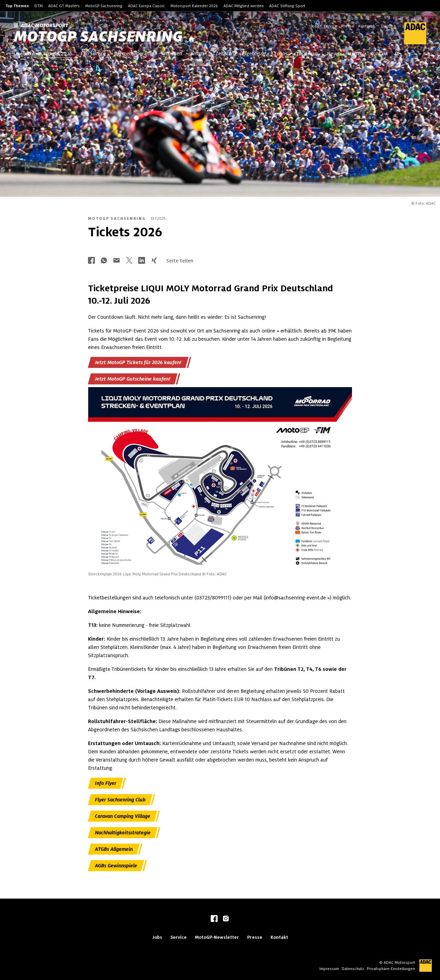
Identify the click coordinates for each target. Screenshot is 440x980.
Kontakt (365, 26)
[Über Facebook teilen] (91, 261)
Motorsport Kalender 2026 (194, 6)
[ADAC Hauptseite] (411, 33)
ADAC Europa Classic (146, 6)
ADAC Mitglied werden (244, 6)
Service (330, 26)
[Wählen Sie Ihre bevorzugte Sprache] (389, 25)
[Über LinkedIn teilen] (142, 261)
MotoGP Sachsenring (104, 6)
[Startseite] (191, 39)
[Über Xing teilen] (154, 261)
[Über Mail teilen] (117, 261)
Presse (348, 26)
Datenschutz (353, 969)
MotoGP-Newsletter (217, 937)
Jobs (315, 26)
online (268, 331)
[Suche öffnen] (397, 54)
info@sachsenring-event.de (296, 598)
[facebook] (214, 919)
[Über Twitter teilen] (129, 261)
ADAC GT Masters (64, 6)
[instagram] (226, 919)
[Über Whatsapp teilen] (104, 261)
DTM (38, 6)
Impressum (329, 969)
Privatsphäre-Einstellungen (391, 969)
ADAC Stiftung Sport (287, 6)
